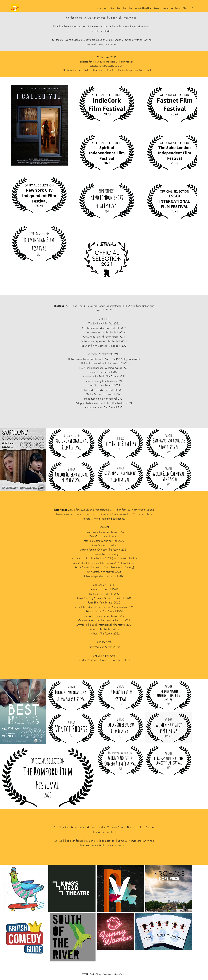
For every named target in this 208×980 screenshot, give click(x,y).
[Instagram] (192, 8)
